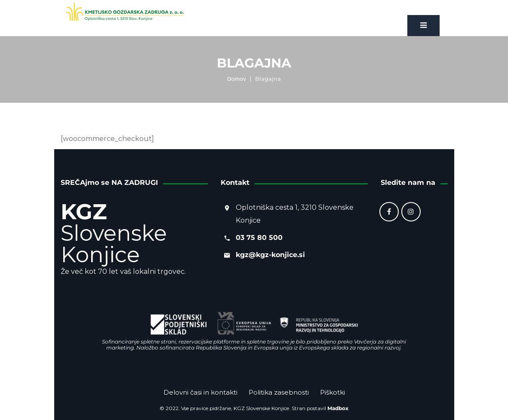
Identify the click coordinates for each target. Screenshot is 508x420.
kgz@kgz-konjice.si (270, 255)
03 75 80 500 (259, 238)
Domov (237, 79)
